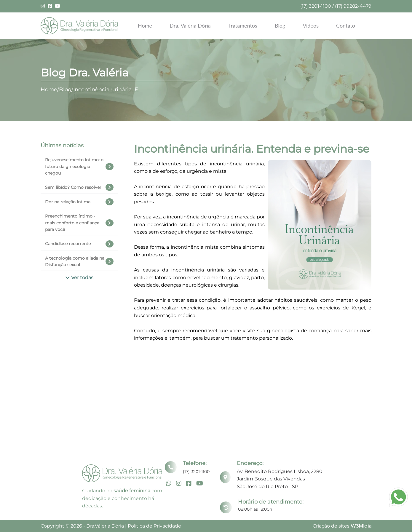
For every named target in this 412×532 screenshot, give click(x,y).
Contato (346, 25)
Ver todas (79, 278)
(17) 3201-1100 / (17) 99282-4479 (336, 6)
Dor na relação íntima (79, 202)
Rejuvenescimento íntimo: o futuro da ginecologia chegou (79, 166)
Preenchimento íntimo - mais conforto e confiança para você (79, 223)
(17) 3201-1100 (196, 472)
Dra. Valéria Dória (190, 25)
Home (145, 25)
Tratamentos (243, 25)
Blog (280, 25)
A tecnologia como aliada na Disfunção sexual (79, 261)
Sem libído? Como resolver (79, 187)
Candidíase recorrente (79, 244)
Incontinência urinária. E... (107, 90)
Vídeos (311, 25)
